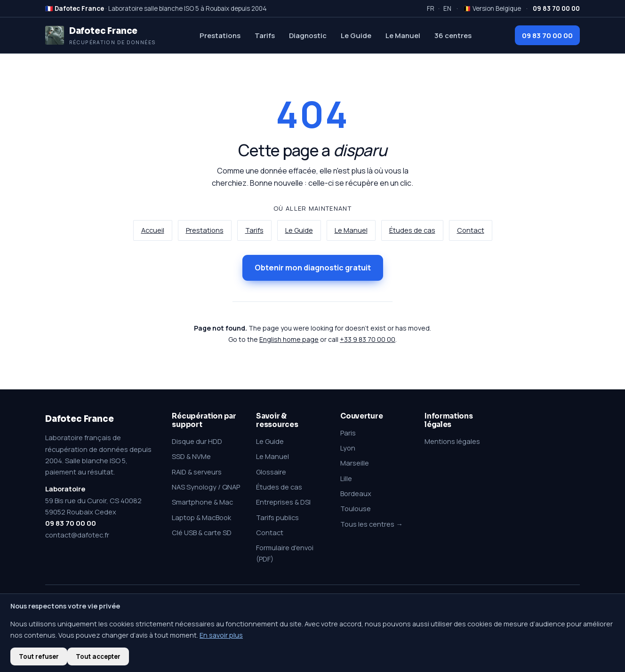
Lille (346, 478)
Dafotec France (79, 419)
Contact (471, 230)
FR (431, 8)
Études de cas (412, 230)
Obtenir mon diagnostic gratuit (313, 268)
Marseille (355, 463)
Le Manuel (403, 35)
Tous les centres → (372, 524)
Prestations (220, 35)
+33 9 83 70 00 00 (368, 339)
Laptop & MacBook (201, 517)
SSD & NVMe (191, 456)
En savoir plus (221, 635)
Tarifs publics (277, 517)
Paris (348, 433)
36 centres (453, 35)
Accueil (153, 230)
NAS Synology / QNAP (206, 487)
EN (447, 8)
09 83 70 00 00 (547, 35)
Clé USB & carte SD (202, 532)
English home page (289, 339)
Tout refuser (39, 656)
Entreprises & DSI (283, 502)
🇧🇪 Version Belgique (492, 8)
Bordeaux (356, 493)
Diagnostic (308, 35)
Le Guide (356, 35)
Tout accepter (98, 656)
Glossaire (271, 472)
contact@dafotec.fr (77, 535)
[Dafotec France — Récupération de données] (100, 35)
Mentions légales (452, 441)
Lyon (348, 448)
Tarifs (265, 35)
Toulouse (356, 508)
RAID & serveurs (197, 472)
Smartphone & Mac (202, 502)
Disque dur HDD (197, 441)
